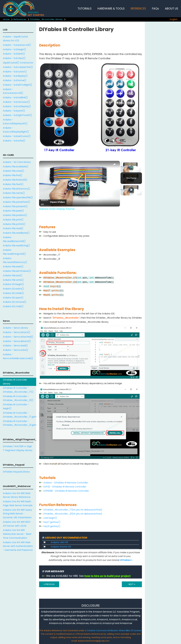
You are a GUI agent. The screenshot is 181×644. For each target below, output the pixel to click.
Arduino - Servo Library (15, 328)
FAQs (155, 9)
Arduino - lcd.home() (15, 80)
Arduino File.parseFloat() (17, 202)
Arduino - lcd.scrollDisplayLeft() (15, 122)
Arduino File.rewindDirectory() (15, 260)
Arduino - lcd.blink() (14, 54)
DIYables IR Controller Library (15, 382)
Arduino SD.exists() (13, 289)
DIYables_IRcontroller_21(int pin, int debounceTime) (73, 514)
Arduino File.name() (14, 193)
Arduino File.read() (13, 228)
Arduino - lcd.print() (14, 111)
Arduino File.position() (15, 215)
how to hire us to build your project (108, 576)
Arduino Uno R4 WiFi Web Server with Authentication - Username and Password (18, 546)
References (20, 19)
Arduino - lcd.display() (15, 76)
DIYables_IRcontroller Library (46, 19)
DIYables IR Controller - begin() (16, 406)
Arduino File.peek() (13, 211)
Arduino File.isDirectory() (17, 189)
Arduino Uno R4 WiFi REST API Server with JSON (17, 524)
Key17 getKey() (52, 522)
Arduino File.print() (13, 220)
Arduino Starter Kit (61, 547)
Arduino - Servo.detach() (17, 341)
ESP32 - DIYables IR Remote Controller (65, 487)
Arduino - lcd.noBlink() (15, 97)
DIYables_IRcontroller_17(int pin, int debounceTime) (73, 510)
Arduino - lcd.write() (14, 141)
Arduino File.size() (13, 275)
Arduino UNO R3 (59, 542)
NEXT (132, 584)
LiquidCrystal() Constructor (18, 63)
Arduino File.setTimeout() (17, 271)
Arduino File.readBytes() (16, 233)
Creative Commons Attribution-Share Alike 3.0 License (114, 630)
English (174, 19)
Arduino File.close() (14, 171)
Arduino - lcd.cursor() (15, 72)
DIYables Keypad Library (16, 472)
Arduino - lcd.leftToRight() (17, 85)
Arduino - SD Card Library (17, 162)
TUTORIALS (85, 9)
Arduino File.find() (13, 175)
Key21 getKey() (52, 526)
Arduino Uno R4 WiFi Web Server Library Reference (17, 495)
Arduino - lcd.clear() (14, 58)
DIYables (126, 560)
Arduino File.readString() (16, 246)
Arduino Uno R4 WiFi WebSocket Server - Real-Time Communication (17, 534)
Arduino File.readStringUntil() (14, 252)
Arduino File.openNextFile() (18, 197)
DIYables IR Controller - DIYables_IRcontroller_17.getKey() (20, 415)
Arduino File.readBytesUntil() (14, 239)
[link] (44, 165)
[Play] (131, 190)
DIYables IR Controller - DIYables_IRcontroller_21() (18, 398)
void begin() (50, 518)
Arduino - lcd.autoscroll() (17, 45)
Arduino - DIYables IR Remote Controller (66, 483)
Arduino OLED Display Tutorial (66, 166)
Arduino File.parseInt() (15, 206)
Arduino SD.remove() (15, 302)
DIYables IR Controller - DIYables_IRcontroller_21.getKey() (20, 423)
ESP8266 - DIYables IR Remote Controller (66, 491)
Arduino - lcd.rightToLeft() (17, 115)
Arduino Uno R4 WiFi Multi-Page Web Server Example (18, 503)
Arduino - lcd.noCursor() (16, 102)
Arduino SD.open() (13, 298)
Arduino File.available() (16, 167)
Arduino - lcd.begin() (14, 49)
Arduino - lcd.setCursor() (17, 136)
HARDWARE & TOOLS (111, 9)
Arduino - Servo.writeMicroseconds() (18, 356)
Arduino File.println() (14, 224)
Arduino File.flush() (13, 184)
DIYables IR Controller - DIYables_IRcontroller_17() (18, 390)
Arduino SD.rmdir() (13, 306)
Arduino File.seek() (13, 267)
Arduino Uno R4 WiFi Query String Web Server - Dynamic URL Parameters (17, 514)
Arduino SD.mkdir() (13, 293)
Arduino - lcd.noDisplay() (17, 106)
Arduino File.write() (13, 280)
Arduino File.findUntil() (15, 180)
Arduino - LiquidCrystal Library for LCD (15, 39)
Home (6, 19)
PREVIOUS (49, 584)
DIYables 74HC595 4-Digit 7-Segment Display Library (18, 448)
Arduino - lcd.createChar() (18, 67)
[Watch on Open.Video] (53, 202)
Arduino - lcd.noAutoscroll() (13, 91)
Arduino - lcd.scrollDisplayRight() (16, 130)
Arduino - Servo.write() (16, 350)
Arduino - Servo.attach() (17, 332)
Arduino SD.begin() (13, 284)
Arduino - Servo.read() (15, 346)
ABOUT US (172, 9)
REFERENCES (138, 9)
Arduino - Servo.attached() (18, 337)
